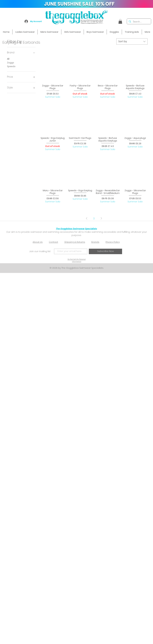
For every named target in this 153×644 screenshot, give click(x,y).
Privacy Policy (113, 242)
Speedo (11, 66)
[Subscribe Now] (105, 251)
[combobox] (132, 41)
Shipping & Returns (75, 242)
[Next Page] (101, 218)
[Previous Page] (87, 218)
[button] (120, 21)
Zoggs (11, 63)
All (8, 59)
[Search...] (139, 22)
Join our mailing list (40, 251)
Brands (95, 242)
